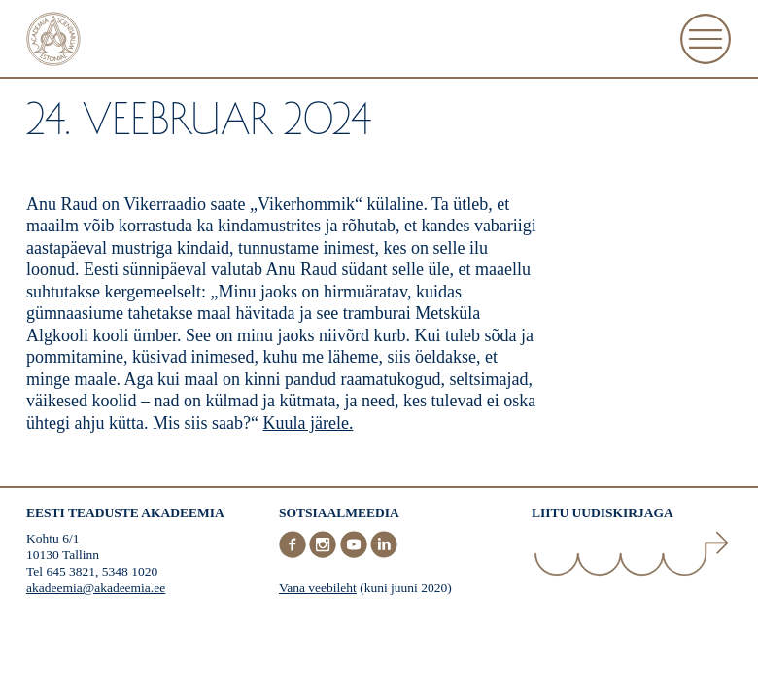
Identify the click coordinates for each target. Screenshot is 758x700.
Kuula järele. (308, 423)
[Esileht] (53, 41)
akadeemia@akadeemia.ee (96, 588)
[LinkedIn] (384, 554)
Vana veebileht (318, 588)
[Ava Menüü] (706, 39)
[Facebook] (294, 554)
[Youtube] (356, 554)
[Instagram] (325, 554)
